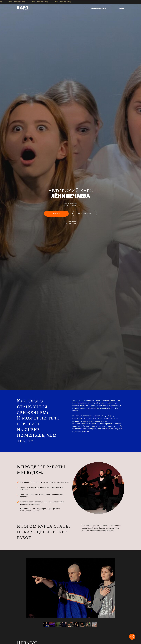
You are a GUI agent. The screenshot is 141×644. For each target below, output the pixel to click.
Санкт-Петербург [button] (98, 8)
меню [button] (122, 8)
